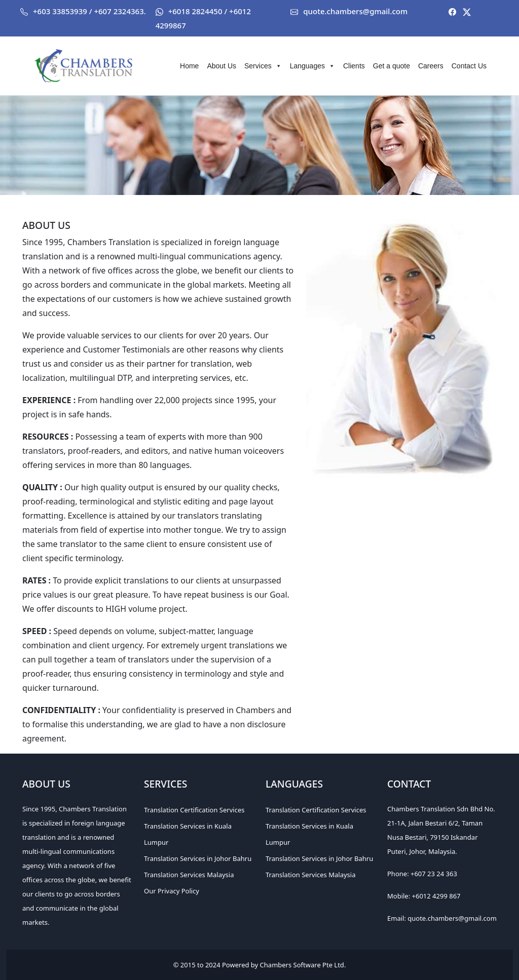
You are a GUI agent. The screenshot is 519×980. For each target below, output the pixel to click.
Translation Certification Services (194, 810)
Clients (354, 66)
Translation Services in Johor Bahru (198, 858)
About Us (221, 66)
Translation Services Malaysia (189, 875)
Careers (431, 66)
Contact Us (469, 66)
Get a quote (392, 66)
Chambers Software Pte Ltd (302, 965)
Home (189, 66)
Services (263, 66)
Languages (312, 66)
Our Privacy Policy (172, 891)
